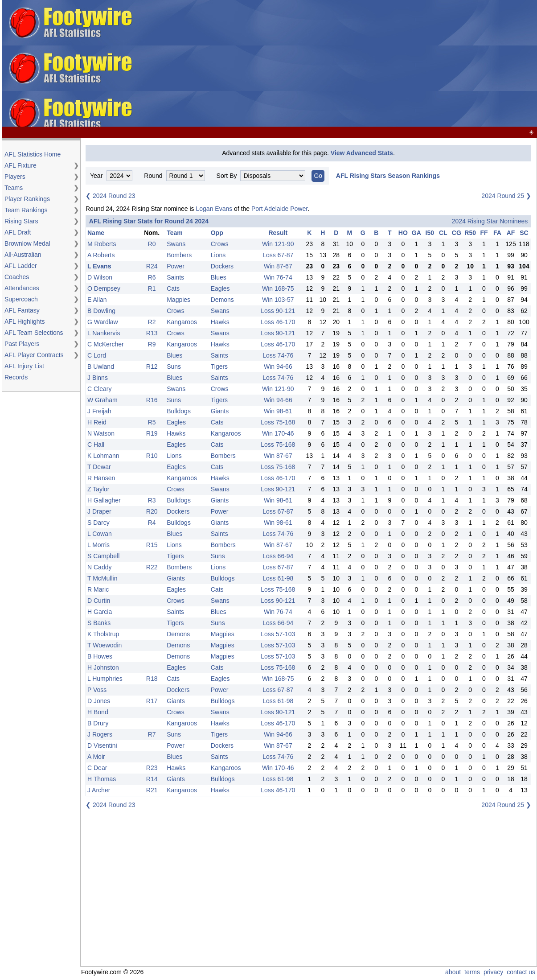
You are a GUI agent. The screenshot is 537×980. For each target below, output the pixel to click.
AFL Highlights (25, 321)
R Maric (98, 589)
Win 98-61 (278, 411)
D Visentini (102, 745)
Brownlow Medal (27, 243)
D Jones (99, 701)
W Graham (102, 400)
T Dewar (99, 467)
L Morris (98, 545)
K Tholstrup (103, 634)
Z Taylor (98, 489)
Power (176, 266)
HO (403, 233)
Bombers (179, 255)
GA (416, 233)
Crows (220, 244)
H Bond (98, 712)
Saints (175, 277)
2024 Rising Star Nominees (490, 221)
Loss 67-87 (278, 255)
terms (472, 972)
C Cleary (99, 389)
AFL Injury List (24, 366)
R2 (152, 322)
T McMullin (102, 578)
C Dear (97, 768)
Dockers (222, 266)
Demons (222, 300)
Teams (14, 188)
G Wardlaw (103, 322)
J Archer (99, 790)
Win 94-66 (278, 366)
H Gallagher (104, 500)
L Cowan (100, 534)
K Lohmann (103, 456)
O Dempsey (104, 288)
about (453, 972)
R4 (152, 523)
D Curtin (99, 601)
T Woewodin (105, 645)
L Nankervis (104, 333)
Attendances (22, 288)
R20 (152, 511)
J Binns (98, 378)
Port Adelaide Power (279, 209)
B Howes (100, 656)
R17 (152, 701)
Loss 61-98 (278, 578)
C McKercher (106, 344)
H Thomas (102, 779)
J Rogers (100, 734)
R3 (152, 500)
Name (96, 233)
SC (524, 233)
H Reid (97, 422)
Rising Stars (21, 221)
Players (15, 177)
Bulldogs (179, 411)
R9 (152, 344)
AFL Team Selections (34, 333)
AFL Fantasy (22, 310)
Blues (219, 277)
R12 (152, 366)
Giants (220, 411)
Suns (174, 366)
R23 (152, 768)
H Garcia (100, 612)
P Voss (97, 690)
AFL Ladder (21, 266)
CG (457, 233)
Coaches (17, 277)
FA (497, 233)
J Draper (99, 511)
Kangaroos (182, 322)
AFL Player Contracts (34, 355)
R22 (152, 567)
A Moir (96, 757)
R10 (152, 456)
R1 (152, 288)
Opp (217, 233)
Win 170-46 (278, 433)
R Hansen (101, 478)
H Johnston (103, 667)
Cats (173, 288)
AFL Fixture (20, 165)
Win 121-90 (278, 244)
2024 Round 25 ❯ (506, 196)
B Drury (98, 723)
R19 (152, 433)
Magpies (178, 300)
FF (484, 233)
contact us (521, 972)
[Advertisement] (393, 64)
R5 (152, 422)
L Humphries (105, 679)
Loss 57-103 (278, 634)
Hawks (220, 322)
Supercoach (21, 299)
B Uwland (101, 366)
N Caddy (99, 567)
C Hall (96, 445)
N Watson (101, 433)
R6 (152, 277)
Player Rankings (27, 199)
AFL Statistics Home (33, 154)
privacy (493, 972)
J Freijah (99, 411)
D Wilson (100, 277)
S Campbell (103, 556)
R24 (152, 266)
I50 (430, 233)
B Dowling (101, 311)
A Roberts (101, 255)
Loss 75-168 (278, 422)
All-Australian (23, 255)
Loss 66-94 (278, 556)
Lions (218, 255)
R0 (152, 244)
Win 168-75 (278, 288)
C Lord (97, 355)
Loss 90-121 (278, 311)
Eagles (220, 288)
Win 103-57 (278, 300)
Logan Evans (214, 209)
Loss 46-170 (278, 322)
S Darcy (98, 523)
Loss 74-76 (278, 355)
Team (175, 233)
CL (443, 233)
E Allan (97, 300)
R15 (152, 545)
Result (278, 233)
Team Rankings (26, 210)
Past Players (22, 344)
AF (511, 233)
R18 (152, 679)
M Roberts (102, 244)
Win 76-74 (278, 277)
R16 (152, 400)
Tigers (219, 366)
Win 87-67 (278, 266)
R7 (152, 734)
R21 (152, 790)
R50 (470, 233)
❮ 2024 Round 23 (111, 196)
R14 (152, 779)
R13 (152, 333)
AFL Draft (18, 232)
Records (16, 377)
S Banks (99, 623)
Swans (176, 244)
